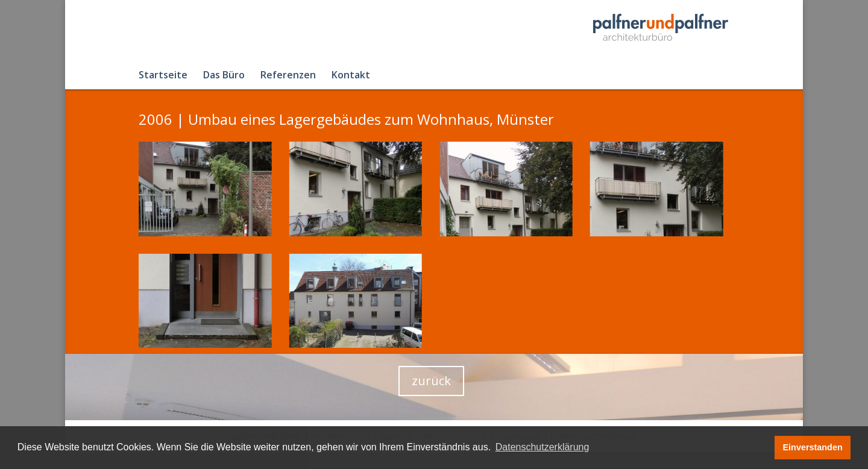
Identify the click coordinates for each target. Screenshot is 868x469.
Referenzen (288, 76)
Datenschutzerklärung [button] (542, 447)
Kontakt (351, 76)
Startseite (163, 76)
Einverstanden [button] (813, 447)
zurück (431, 381)
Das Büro (224, 76)
